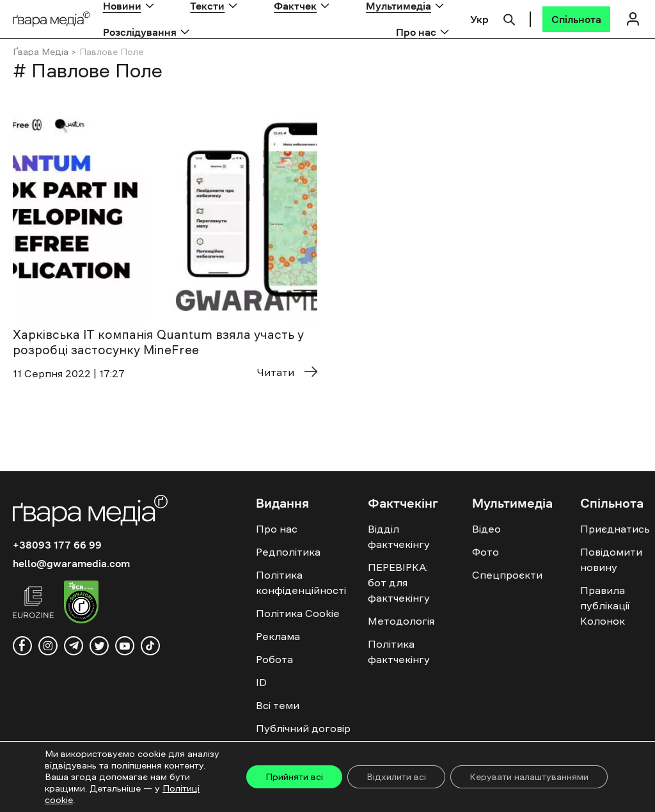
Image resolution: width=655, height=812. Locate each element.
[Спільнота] (576, 19)
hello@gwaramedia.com (71, 563)
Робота (274, 659)
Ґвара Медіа (41, 52)
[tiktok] (150, 646)
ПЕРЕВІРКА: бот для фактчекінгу (399, 582)
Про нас (416, 32)
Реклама (278, 636)
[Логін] (633, 19)
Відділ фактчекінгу (399, 536)
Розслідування (140, 32)
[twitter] (99, 646)
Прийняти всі (294, 777)
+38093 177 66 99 (57, 545)
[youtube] (125, 646)
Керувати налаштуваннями (529, 777)
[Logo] (51, 20)
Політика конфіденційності (301, 582)
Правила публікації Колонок (605, 605)
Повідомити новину (611, 559)
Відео (486, 529)
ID (261, 682)
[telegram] (74, 646)
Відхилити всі (396, 777)
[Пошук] (509, 18)
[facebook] (22, 646)
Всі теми (278, 705)
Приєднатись (615, 529)
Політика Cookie (298, 613)
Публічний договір (303, 728)
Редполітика (288, 552)
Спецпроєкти (507, 575)
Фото (485, 552)
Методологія (401, 621)
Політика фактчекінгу (399, 652)
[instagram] (48, 646)
